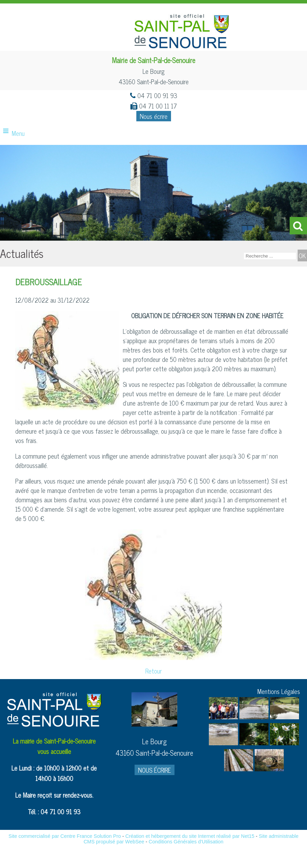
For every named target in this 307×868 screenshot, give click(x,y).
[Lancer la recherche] (302, 255)
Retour (153, 671)
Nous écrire (154, 116)
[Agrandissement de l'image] (223, 717)
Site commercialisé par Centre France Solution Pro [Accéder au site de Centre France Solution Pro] (65, 836)
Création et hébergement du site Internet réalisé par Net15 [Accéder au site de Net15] (190, 836)
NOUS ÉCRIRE (155, 770)
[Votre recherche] (270, 256)
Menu (18, 133)
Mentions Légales (279, 691)
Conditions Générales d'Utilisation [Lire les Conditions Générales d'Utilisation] (186, 842)
